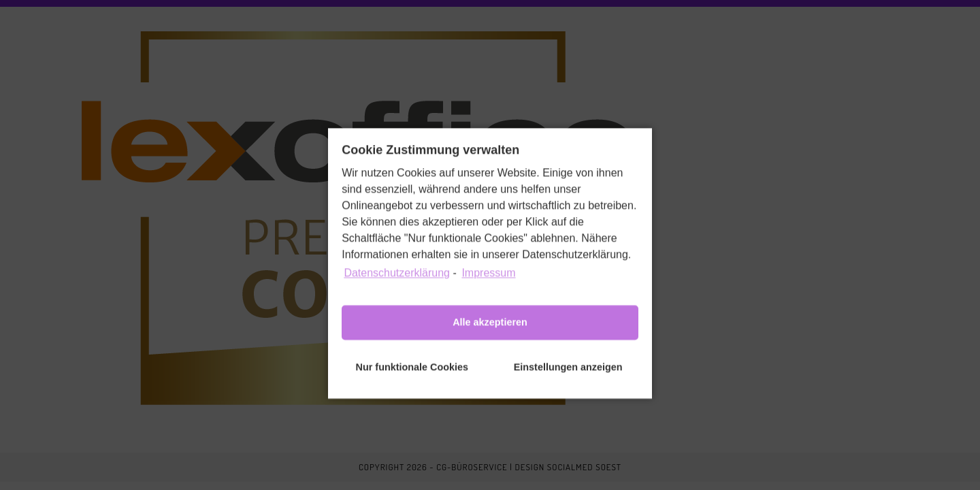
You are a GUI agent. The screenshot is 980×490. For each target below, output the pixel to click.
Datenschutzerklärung (397, 283)
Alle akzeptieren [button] (490, 332)
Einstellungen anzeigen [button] (568, 377)
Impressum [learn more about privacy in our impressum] (488, 283)
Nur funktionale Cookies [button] (412, 377)
